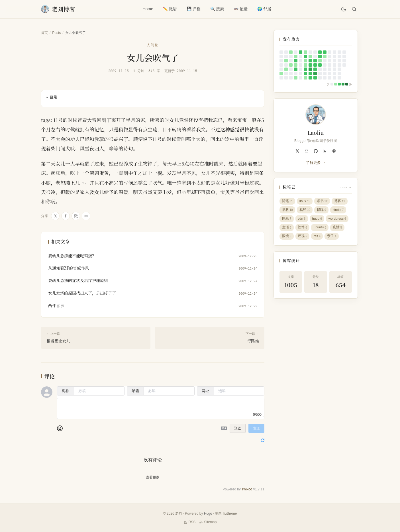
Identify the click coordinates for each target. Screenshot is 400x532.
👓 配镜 (240, 9)
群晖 (322, 211)
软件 (303, 229)
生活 (287, 229)
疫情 (339, 229)
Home (147, 9)
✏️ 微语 (169, 9)
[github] (316, 151)
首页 (44, 33)
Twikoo (247, 489)
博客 (341, 201)
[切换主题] (342, 9)
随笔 (287, 201)
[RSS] (325, 151)
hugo (318, 220)
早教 (287, 211)
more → (346, 187)
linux (305, 201)
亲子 (333, 238)
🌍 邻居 (264, 9)
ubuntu (321, 229)
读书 (323, 201)
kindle (339, 211)
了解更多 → (316, 163)
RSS (190, 522)
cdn (302, 220)
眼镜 (287, 238)
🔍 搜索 (216, 9)
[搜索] (354, 9)
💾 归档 (193, 9)
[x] (297, 151)
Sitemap (208, 522)
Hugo (208, 513)
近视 (303, 238)
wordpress (339, 220)
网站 (287, 220)
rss (318, 238)
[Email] (307, 151)
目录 (54, 97)
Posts (56, 33)
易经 (305, 211)
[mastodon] (334, 151)
